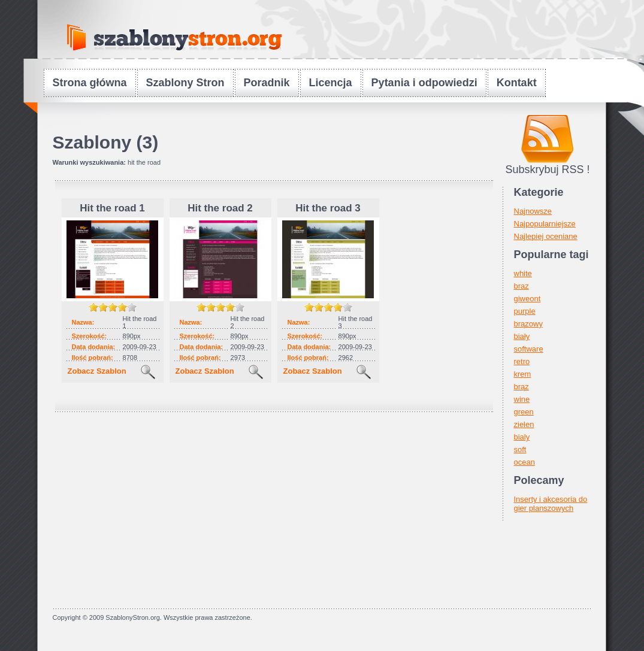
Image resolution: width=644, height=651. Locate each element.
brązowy (528, 324)
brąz (521, 387)
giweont (527, 299)
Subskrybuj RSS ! (547, 169)
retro (522, 361)
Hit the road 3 (328, 208)
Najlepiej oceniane (546, 236)
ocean (524, 462)
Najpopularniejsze (545, 224)
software (529, 349)
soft (520, 449)
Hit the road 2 (220, 208)
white (523, 273)
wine (522, 399)
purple (525, 311)
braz (521, 286)
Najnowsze (533, 211)
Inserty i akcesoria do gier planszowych (551, 504)
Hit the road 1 (112, 208)
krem (523, 374)
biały (522, 336)
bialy (522, 437)
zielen (524, 424)
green (524, 412)
